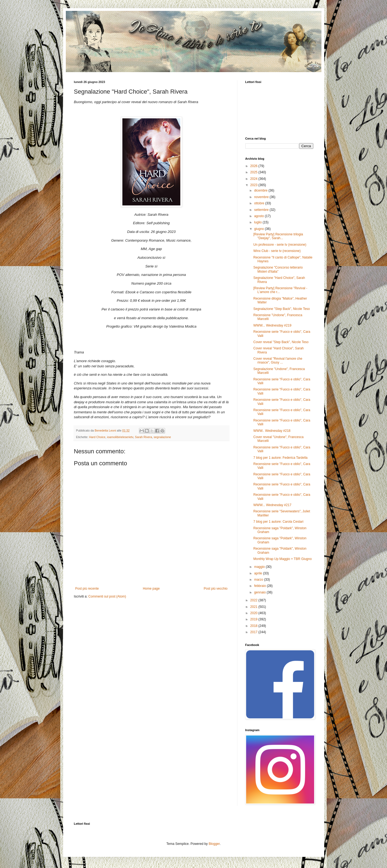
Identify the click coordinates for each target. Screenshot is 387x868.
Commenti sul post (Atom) (107, 596)
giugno (259, 229)
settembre (262, 210)
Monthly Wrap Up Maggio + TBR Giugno (282, 559)
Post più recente (87, 589)
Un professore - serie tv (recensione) (280, 245)
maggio (260, 567)
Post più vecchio (216, 589)
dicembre (261, 190)
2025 (254, 172)
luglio (258, 222)
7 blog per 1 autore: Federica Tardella (280, 458)
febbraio (260, 586)
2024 (254, 179)
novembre (262, 197)
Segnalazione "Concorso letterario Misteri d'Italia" (278, 269)
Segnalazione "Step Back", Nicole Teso (281, 309)
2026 (254, 166)
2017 (254, 632)
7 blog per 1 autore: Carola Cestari (278, 522)
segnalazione (162, 437)
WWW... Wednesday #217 (272, 505)
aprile (258, 573)
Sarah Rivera (143, 437)
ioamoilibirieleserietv (120, 437)
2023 (254, 185)
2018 (254, 626)
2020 (254, 613)
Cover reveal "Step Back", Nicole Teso (281, 342)
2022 (254, 600)
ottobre (260, 203)
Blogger (214, 844)
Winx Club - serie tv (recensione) (277, 251)
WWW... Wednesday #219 (272, 325)
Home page (151, 589)
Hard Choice (97, 437)
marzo (259, 580)
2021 (254, 607)
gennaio (260, 592)
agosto (259, 216)
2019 (254, 619)
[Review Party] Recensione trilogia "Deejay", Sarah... (278, 236)
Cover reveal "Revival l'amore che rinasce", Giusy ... (278, 361)
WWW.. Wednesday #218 (272, 431)
